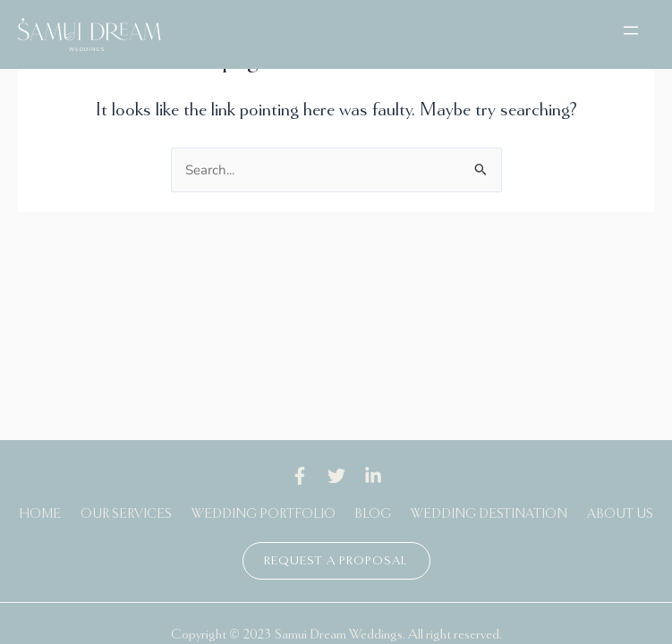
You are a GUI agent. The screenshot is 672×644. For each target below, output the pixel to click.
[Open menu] (631, 30)
